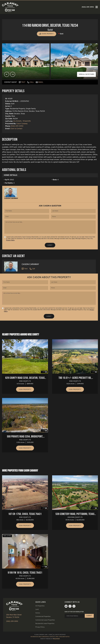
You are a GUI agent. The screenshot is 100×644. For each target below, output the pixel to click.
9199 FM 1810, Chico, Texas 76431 (25, 578)
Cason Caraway (22, 124)
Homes (38, 618)
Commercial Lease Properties (45, 625)
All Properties (40, 611)
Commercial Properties (43, 621)
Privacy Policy (10, 243)
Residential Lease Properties (45, 628)
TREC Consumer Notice (63, 642)
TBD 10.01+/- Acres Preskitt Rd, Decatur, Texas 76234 (75, 383)
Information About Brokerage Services (43, 642)
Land (37, 614)
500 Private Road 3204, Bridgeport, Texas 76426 (25, 442)
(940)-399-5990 (12, 626)
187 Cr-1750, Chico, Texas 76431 (25, 519)
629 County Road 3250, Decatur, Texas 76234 (25, 383)
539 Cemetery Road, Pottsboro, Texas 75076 (75, 519)
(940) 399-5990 (17, 126)
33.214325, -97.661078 (22, 122)
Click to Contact (16, 129)
